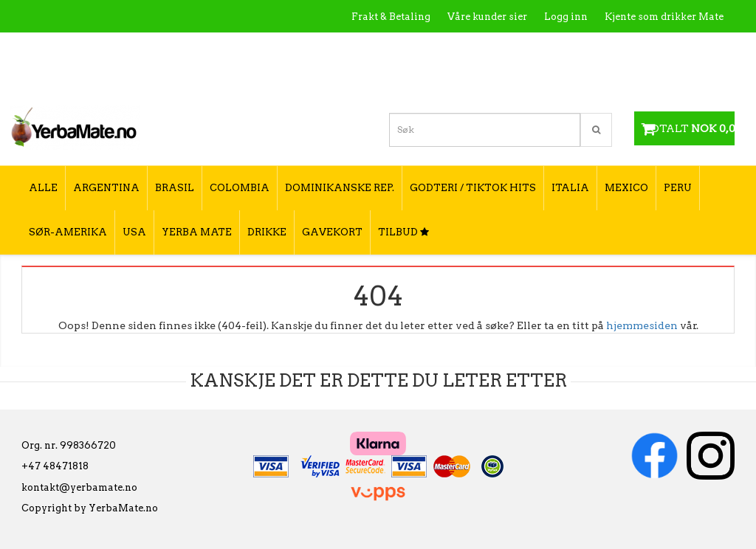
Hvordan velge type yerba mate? (644, 79)
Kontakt (513, 48)
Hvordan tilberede (678, 48)
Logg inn (566, 17)
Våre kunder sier (487, 17)
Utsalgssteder (583, 48)
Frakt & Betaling (391, 17)
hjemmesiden (642, 325)
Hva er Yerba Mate (430, 48)
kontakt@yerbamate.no (79, 487)
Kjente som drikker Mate (664, 17)
